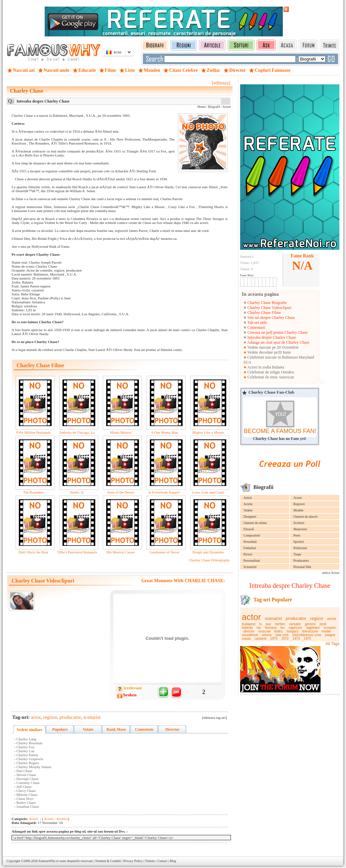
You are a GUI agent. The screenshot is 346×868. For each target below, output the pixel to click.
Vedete (248, 510)
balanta (247, 628)
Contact (162, 861)
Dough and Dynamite (208, 552)
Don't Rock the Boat (33, 552)
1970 (307, 639)
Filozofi (249, 529)
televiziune (310, 631)
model (326, 631)
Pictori (248, 554)
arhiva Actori (331, 573)
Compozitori (252, 535)
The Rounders (33, 492)
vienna (266, 635)
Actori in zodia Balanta (265, 367)
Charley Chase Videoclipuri (269, 308)
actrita (332, 619)
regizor (317, 618)
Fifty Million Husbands (33, 432)
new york (282, 635)
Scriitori (299, 523)
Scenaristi (250, 567)
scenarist (273, 618)
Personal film (302, 567)
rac (259, 628)
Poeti (297, 535)
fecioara (271, 628)
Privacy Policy (133, 861)
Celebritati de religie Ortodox (270, 372)
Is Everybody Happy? (164, 492)
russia (246, 639)
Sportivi (299, 542)
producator (296, 618)
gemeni (310, 624)
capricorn (296, 628)
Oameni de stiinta (255, 523)
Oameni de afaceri (305, 517)
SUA (247, 362)
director (249, 631)
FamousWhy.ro (48, 861)
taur (268, 624)
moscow (264, 631)
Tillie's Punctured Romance (77, 552)
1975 (274, 639)
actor (251, 617)
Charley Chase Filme (264, 313)
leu (283, 628)
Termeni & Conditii (108, 861)
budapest (249, 624)
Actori (298, 498)
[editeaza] (221, 83)
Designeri (250, 517)
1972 (285, 639)
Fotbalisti (250, 548)
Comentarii (256, 327)
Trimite (150, 861)
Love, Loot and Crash (208, 492)
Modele (299, 510)
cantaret (260, 639)
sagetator (313, 628)
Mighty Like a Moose (208, 432)
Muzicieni (300, 529)
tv (261, 624)
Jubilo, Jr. (77, 492)
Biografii (214, 107)
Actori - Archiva (56, 819)
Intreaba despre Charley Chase (271, 337)
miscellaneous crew (307, 635)
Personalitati (252, 561)
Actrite (248, 504)
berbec (280, 624)
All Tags (332, 644)
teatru (279, 631)
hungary (292, 631)
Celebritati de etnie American (270, 377)
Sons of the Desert (121, 492)
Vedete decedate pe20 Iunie (269, 352)
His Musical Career (121, 552)
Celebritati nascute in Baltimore (273, 357)
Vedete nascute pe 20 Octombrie (273, 347)
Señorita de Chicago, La (77, 432)
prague (330, 635)
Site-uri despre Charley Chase (271, 318)
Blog (173, 861)
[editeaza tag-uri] (215, 717)
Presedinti (250, 542)
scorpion (330, 628)
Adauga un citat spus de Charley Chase (278, 342)
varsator (295, 624)
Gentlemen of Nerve (164, 552)
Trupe (297, 554)
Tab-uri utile (257, 323)
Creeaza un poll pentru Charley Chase (277, 332)
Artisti (248, 498)
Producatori (301, 561)
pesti (323, 624)
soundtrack (250, 635)
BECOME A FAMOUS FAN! (280, 431)
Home (201, 107)
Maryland (306, 357)
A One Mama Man (164, 432)
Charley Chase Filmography (209, 560)
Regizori (299, 504)
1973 (296, 639)
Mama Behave (121, 432)
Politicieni (300, 548)
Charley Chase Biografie (267, 303)
